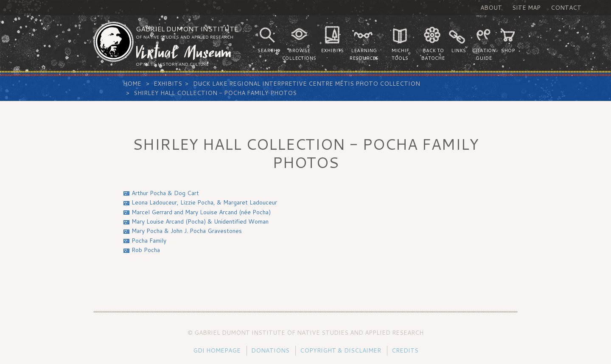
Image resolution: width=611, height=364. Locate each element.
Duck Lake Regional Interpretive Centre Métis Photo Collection (307, 84)
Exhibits (168, 84)
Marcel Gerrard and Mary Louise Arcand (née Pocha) (201, 212)
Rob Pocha (146, 250)
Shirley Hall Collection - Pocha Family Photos (215, 93)
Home (132, 84)
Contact (566, 8)
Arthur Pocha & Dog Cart (165, 193)
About (491, 8)
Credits (405, 350)
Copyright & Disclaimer (341, 350)
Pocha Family (149, 241)
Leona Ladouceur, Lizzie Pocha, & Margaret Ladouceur (204, 202)
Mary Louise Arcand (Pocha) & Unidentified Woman (200, 221)
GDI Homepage (217, 350)
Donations (270, 350)
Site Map (526, 8)
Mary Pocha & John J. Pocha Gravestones (187, 231)
